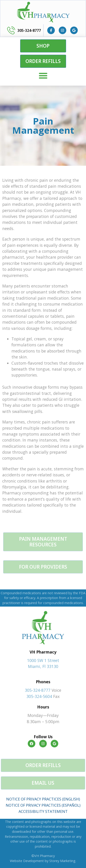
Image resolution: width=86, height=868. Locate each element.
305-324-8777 (29, 30)
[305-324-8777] (11, 30)
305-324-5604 (39, 696)
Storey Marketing (62, 861)
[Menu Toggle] (43, 76)
